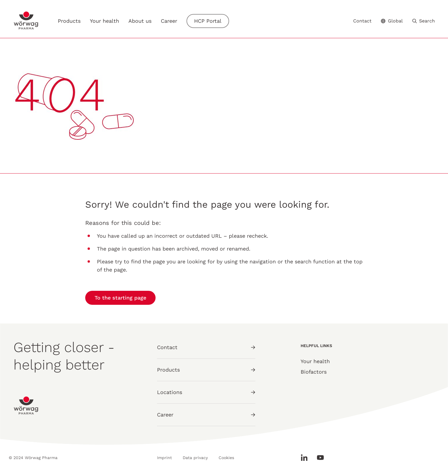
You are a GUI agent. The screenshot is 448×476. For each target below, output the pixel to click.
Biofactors (314, 372)
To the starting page (120, 298)
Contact (362, 21)
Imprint (164, 458)
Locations (206, 392)
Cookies (226, 458)
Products (69, 21)
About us (140, 21)
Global (392, 21)
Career (169, 21)
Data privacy (195, 458)
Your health (104, 21)
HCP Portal (208, 21)
